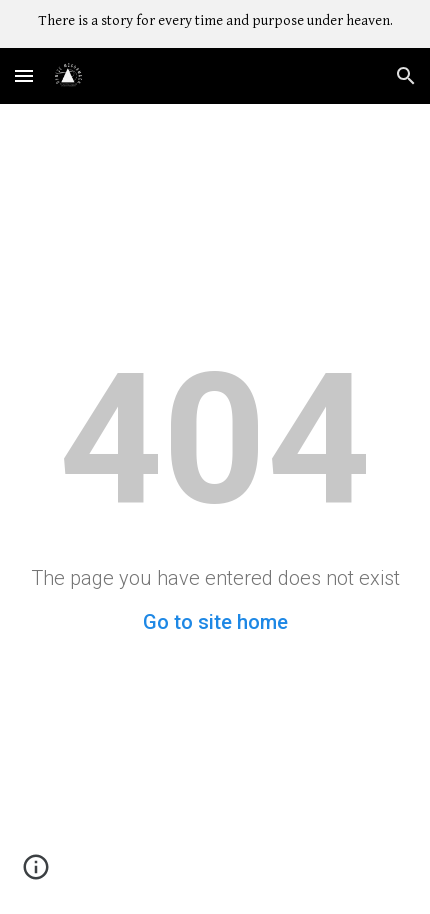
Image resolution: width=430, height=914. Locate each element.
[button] (24, 75)
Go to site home (215, 622)
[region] (215, 24)
